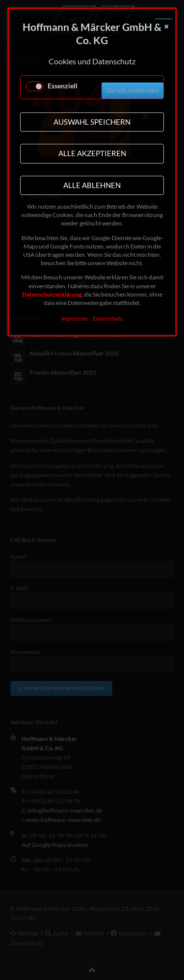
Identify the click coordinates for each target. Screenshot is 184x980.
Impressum (74, 318)
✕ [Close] (166, 27)
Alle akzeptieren (92, 153)
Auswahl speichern (92, 122)
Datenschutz (108, 318)
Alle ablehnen (92, 185)
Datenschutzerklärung (52, 294)
